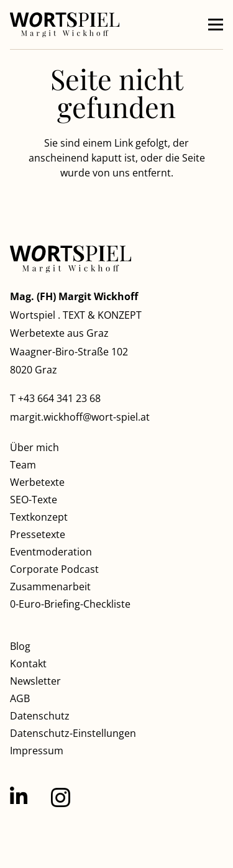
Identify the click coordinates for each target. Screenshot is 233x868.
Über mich (34, 447)
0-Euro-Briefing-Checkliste (70, 604)
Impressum (37, 751)
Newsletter (35, 681)
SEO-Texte (34, 500)
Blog (20, 646)
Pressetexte (38, 534)
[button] (216, 25)
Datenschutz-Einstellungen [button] (73, 733)
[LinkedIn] (19, 797)
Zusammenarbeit (50, 587)
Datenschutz (40, 716)
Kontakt (28, 664)
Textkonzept (39, 517)
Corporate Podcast (54, 569)
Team (23, 465)
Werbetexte (37, 482)
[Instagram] (61, 797)
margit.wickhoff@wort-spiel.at (80, 417)
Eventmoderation (51, 552)
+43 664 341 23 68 (59, 398)
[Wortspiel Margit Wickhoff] (65, 25)
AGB (20, 698)
